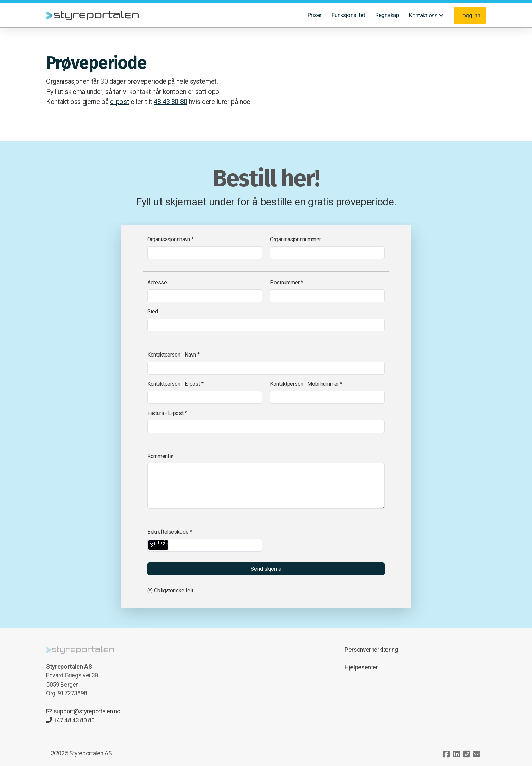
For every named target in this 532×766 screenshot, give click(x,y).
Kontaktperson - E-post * (175, 384)
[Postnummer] (327, 296)
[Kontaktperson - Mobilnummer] (327, 397)
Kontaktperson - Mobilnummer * (306, 384)
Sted (153, 312)
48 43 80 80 (170, 102)
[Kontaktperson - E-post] (205, 397)
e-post (119, 102)
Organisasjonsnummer (295, 239)
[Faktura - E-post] (266, 426)
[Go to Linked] (456, 754)
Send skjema (266, 569)
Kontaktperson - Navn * (173, 355)
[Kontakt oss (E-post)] (477, 754)
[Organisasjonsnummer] (327, 253)
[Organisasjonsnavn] (205, 253)
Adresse (157, 282)
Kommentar (160, 456)
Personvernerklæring (371, 650)
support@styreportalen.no (83, 711)
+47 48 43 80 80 (70, 720)
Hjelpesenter (361, 667)
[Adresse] (205, 296)
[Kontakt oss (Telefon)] (467, 754)
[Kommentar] (266, 486)
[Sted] (266, 325)
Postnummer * (287, 282)
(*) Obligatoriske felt (170, 590)
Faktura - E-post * (167, 413)
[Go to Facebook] (446, 754)
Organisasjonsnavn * (170, 239)
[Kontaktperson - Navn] (266, 368)
